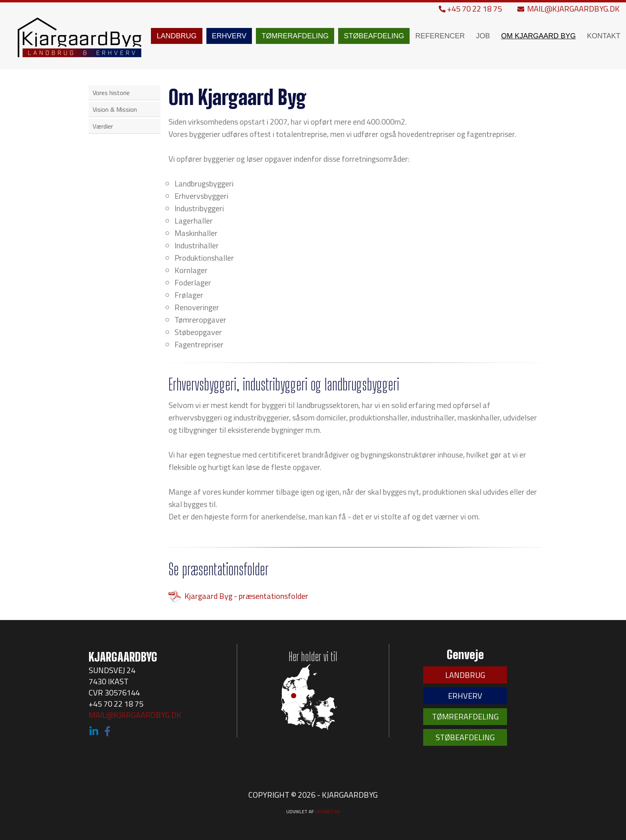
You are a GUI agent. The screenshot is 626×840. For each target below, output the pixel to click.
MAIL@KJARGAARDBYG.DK (569, 9)
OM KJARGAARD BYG (538, 36)
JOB (483, 36)
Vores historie (111, 93)
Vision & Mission (115, 109)
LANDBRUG (176, 36)
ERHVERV (229, 36)
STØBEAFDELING (374, 36)
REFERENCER (440, 36)
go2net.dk (328, 811)
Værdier (103, 126)
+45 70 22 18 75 (471, 9)
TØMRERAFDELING (295, 36)
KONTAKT (604, 36)
